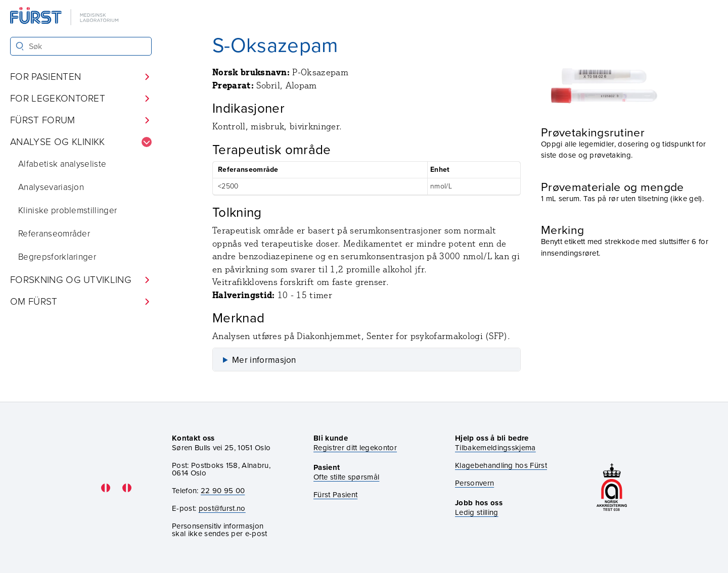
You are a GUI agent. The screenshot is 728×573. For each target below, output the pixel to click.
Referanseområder (54, 234)
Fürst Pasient (335, 495)
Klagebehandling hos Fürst (501, 466)
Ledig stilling (476, 512)
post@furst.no (222, 508)
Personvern (474, 483)
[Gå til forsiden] (65, 17)
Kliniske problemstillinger (67, 210)
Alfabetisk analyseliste (62, 164)
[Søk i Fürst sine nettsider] (81, 46)
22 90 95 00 (223, 491)
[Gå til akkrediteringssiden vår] (612, 488)
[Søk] (20, 46)
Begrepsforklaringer (57, 257)
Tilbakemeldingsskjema (495, 448)
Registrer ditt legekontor (355, 448)
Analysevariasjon (51, 187)
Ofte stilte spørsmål (346, 477)
